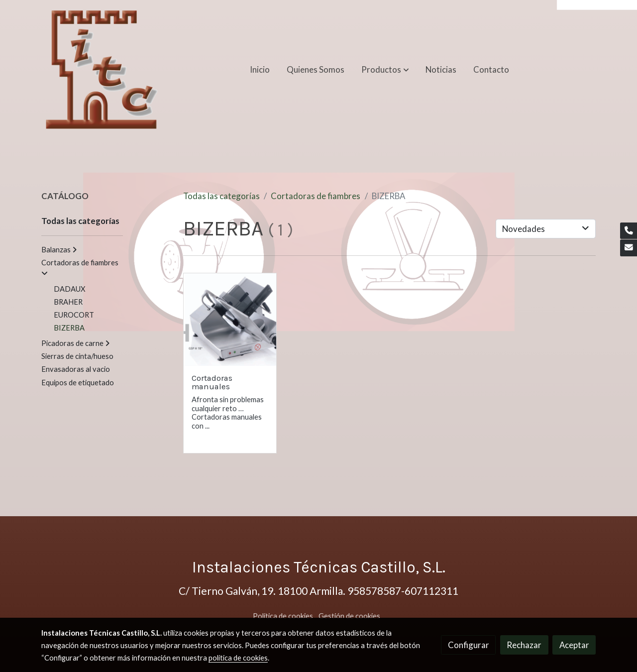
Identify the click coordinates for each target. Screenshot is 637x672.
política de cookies (238, 658)
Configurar (469, 645)
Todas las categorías (221, 196)
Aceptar (574, 645)
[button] (385, 70)
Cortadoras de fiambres (316, 196)
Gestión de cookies (349, 616)
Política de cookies (283, 616)
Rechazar (524, 645)
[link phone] (629, 231)
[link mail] (629, 248)
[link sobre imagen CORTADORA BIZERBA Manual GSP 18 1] (230, 320)
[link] (102, 70)
